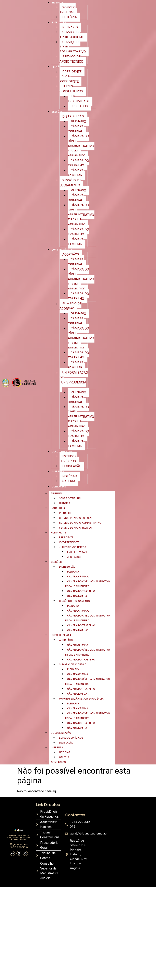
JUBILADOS (79, 106)
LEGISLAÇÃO (72, 466)
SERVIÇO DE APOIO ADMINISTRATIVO (80, 523)
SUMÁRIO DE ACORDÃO (70, 306)
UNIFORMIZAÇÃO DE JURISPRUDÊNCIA (74, 377)
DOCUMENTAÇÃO (62, 452)
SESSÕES (57, 112)
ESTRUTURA (59, 23)
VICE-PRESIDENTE (69, 79)
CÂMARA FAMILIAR (76, 173)
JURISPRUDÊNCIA (62, 250)
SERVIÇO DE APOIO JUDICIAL (72, 35)
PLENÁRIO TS (59, 67)
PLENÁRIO (70, 27)
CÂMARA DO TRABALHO (78, 163)
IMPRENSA (58, 472)
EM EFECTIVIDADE (79, 99)
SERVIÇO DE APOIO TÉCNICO (71, 59)
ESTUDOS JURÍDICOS (68, 459)
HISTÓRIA (70, 17)
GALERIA (69, 481)
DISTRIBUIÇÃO (73, 117)
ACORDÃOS (71, 255)
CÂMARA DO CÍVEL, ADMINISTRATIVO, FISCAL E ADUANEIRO (81, 146)
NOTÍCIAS (70, 476)
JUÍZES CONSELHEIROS (71, 89)
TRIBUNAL (57, 494)
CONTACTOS (59, 487)
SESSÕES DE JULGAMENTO (70, 183)
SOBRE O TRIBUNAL (68, 10)
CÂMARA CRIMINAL (76, 129)
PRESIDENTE (72, 72)
